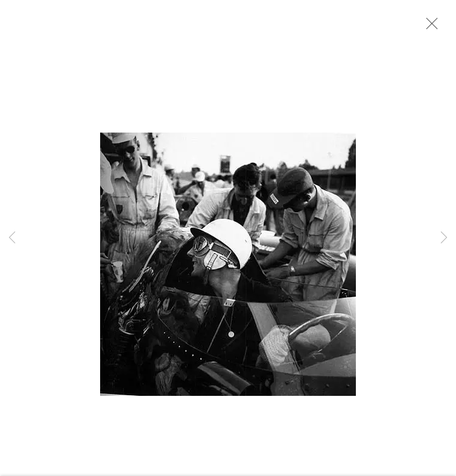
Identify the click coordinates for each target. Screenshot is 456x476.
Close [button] (429, 27)
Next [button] (444, 238)
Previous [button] (12, 238)
